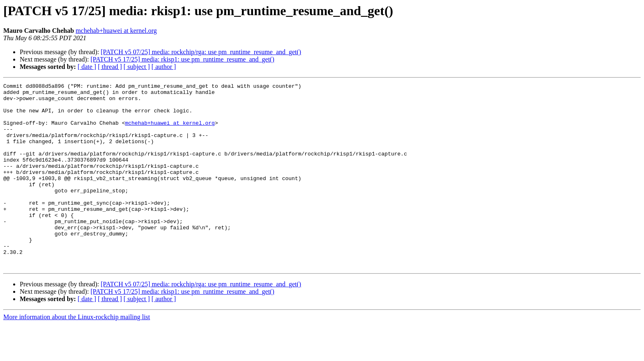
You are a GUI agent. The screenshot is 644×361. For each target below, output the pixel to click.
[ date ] (87, 67)
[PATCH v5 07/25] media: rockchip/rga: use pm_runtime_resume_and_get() (201, 52)
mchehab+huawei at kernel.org (116, 31)
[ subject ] (137, 67)
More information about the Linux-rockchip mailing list (77, 354)
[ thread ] (110, 67)
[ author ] (164, 67)
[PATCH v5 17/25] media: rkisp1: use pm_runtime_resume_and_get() (182, 59)
